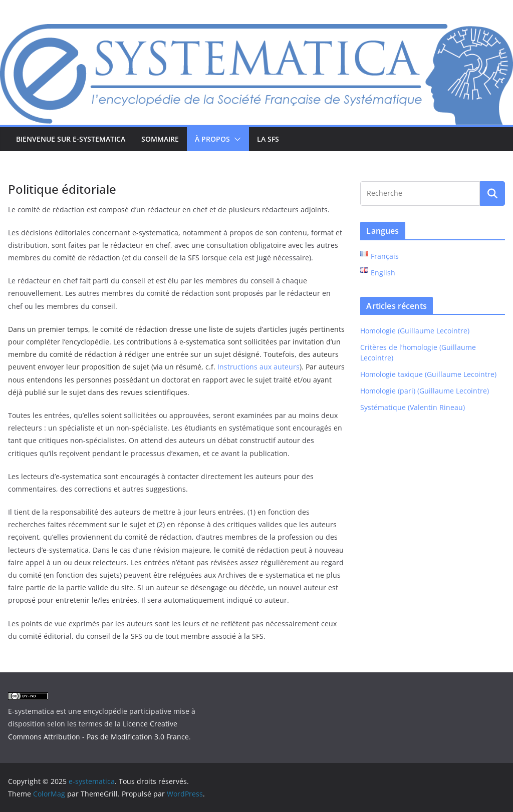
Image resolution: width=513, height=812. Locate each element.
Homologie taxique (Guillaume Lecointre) (428, 374)
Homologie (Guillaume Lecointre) (415, 331)
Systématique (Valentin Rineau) (413, 407)
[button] (235, 139)
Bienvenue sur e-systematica (71, 139)
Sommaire (160, 139)
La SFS (268, 139)
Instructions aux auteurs (259, 367)
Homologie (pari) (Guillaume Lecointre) (425, 391)
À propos (212, 139)
